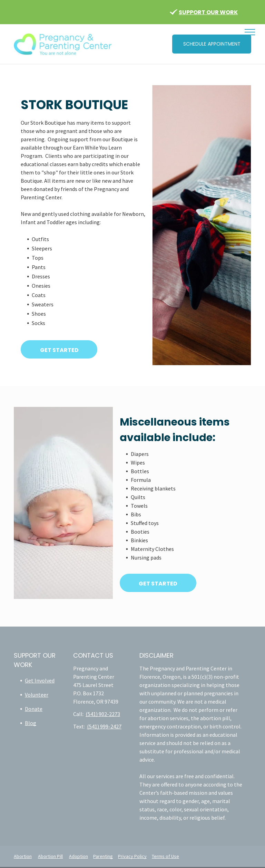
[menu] (250, 32)
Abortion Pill (50, 856)
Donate (34, 709)
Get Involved (40, 680)
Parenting (103, 856)
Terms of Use (165, 856)
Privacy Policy (132, 856)
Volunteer (37, 695)
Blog (31, 723)
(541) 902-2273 (103, 714)
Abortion (23, 856)
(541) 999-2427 (104, 726)
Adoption (78, 856)
